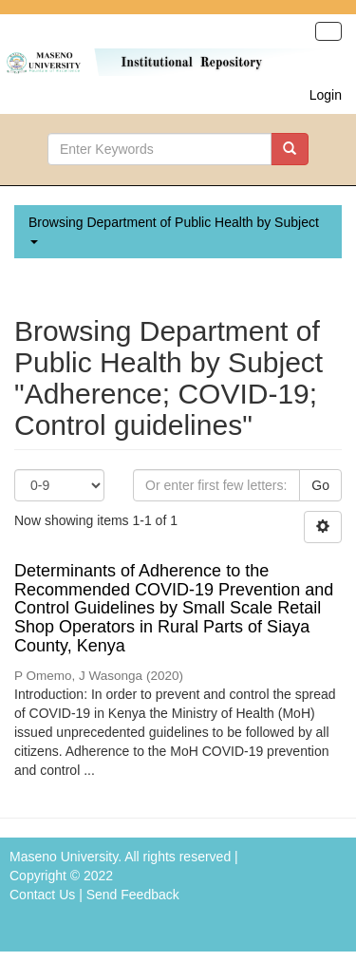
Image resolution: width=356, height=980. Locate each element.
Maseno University (64, 857)
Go (320, 485)
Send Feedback (133, 895)
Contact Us (42, 895)
